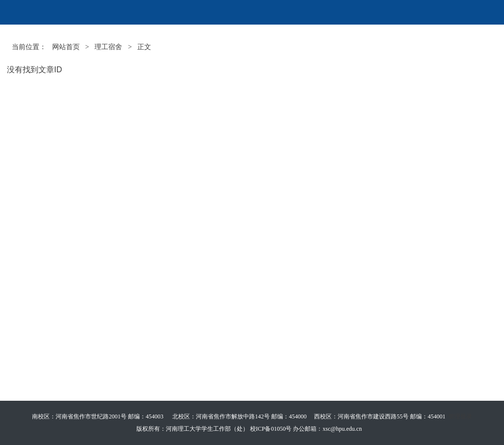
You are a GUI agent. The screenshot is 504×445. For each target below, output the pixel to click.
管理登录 (460, 416)
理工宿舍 (108, 47)
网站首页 (66, 47)
